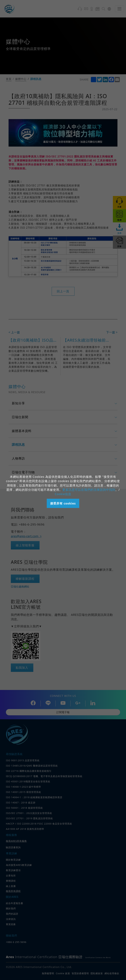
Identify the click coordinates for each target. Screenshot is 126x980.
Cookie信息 (63, 494)
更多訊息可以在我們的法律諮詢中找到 (89, 490)
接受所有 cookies (63, 503)
